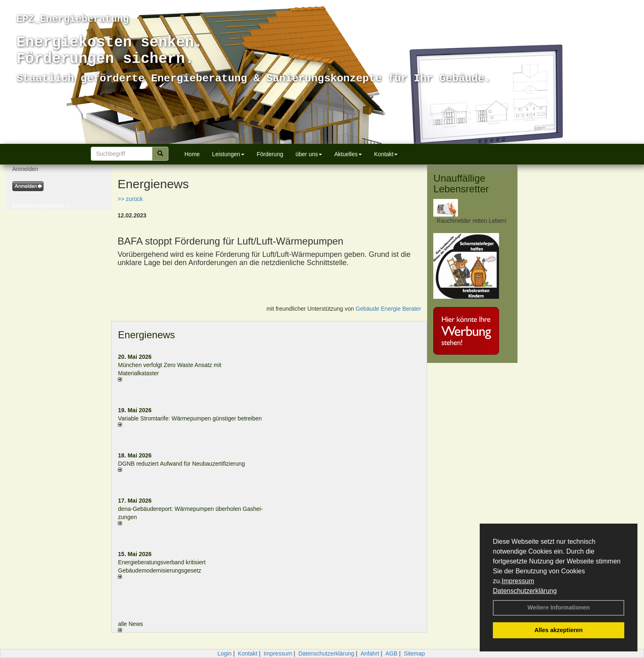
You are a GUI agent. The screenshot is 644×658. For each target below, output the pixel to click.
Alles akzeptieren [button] (559, 630)
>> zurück (130, 199)
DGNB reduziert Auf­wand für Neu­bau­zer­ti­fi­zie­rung (181, 464)
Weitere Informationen (559, 607)
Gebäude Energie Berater (389, 309)
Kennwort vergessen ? (41, 205)
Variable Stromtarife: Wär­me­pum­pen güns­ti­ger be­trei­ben (190, 418)
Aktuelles (348, 154)
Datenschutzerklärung (525, 591)
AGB (391, 653)
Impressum (518, 581)
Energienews (146, 335)
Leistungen (228, 154)
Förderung (270, 154)
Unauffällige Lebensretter (461, 184)
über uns (308, 154)
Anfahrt (370, 653)
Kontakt (386, 154)
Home (192, 154)
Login (224, 653)
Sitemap (414, 653)
